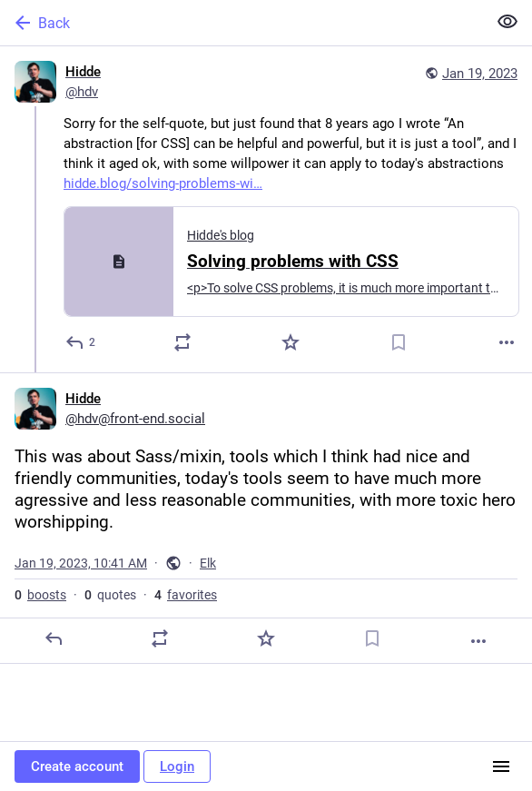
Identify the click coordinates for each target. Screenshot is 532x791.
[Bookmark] (399, 342)
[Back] (241, 23)
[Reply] (81, 342)
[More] (507, 342)
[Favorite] (291, 342)
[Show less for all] (507, 22)
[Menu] (501, 766)
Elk (208, 563)
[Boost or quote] (182, 342)
